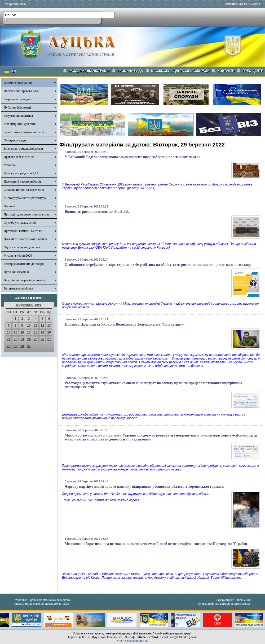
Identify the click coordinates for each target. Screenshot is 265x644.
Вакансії (9, 206)
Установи (10, 165)
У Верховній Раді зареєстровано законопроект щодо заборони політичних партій (132, 157)
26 (42, 339)
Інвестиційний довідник (20, 124)
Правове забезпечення (19, 157)
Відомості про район (18, 83)
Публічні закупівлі (16, 272)
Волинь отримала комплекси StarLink (97, 212)
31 (29, 346)
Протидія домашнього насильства (26, 214)
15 (15, 332)
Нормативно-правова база (21, 91)
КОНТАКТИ (226, 71)
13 (49, 326)
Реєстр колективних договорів (24, 264)
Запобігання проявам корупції (24, 132)
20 (49, 332)
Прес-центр (253, 71)
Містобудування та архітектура (25, 198)
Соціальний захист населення (24, 190)
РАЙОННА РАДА (130, 71)
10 (29, 326)
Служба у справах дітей (20, 223)
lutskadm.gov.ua (137, 641)
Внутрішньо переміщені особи (25, 280)
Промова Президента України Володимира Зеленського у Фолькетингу (124, 324)
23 (22, 339)
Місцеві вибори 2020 (18, 256)
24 (29, 339)
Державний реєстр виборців (23, 181)
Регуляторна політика (18, 116)
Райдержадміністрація (89, 71)
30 (22, 346)
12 (42, 326)
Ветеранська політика (18, 288)
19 (42, 332)
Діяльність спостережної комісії (25, 239)
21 (9, 339)
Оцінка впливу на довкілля (22, 247)
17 (29, 332)
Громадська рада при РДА (21, 173)
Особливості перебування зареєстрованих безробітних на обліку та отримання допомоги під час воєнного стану (158, 265)
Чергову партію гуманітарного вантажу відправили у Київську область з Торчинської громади (144, 487)
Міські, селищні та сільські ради (180, 71)
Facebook (164, 248)
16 (22, 332)
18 (36, 332)
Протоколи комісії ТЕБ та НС (24, 231)
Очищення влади (15, 140)
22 (15, 339)
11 (36, 326)
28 (9, 346)
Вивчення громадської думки (23, 149)
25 (36, 339)
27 (49, 339)
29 (15, 346)
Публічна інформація (18, 107)
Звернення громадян (17, 99)
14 (9, 332)
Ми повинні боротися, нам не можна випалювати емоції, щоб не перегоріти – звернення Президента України (156, 544)
